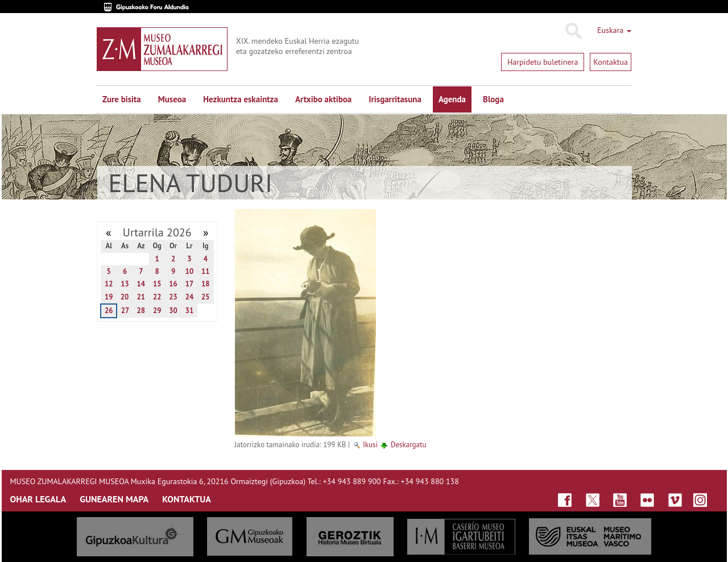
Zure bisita (122, 99)
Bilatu (573, 31)
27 (125, 311)
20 (125, 297)
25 (206, 297)
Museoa (172, 99)
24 (190, 297)
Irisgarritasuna (395, 99)
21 (141, 297)
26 (109, 311)
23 (173, 297)
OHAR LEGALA (38, 499)
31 (190, 311)
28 (141, 311)
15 (157, 284)
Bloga (493, 99)
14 (141, 284)
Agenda (452, 99)
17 (190, 284)
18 (206, 284)
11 (206, 271)
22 (157, 297)
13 (125, 284)
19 (109, 297)
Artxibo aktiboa (323, 99)
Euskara (614, 30)
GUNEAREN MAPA (114, 499)
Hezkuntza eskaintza (241, 99)
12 (109, 284)
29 (157, 311)
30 (173, 311)
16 (173, 284)
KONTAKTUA (187, 499)
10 (190, 271)
